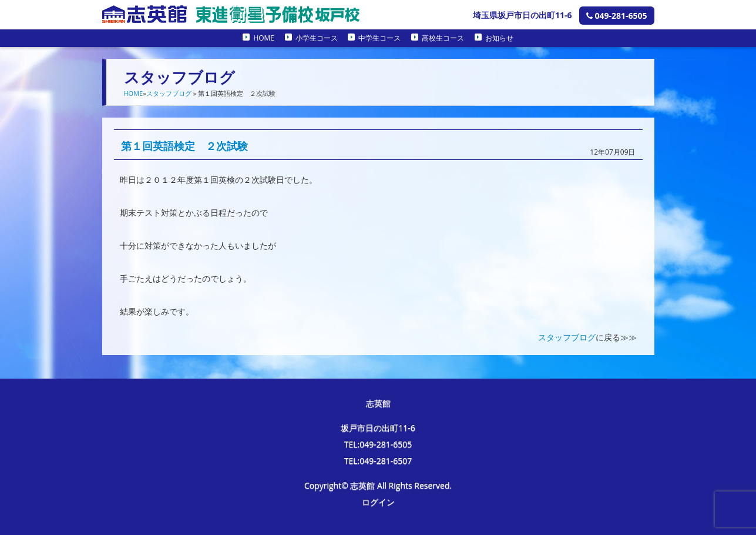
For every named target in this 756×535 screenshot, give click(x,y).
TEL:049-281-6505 (378, 444)
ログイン (378, 502)
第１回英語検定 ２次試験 (184, 146)
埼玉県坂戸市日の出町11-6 (523, 15)
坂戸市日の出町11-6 (378, 428)
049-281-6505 (617, 16)
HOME (264, 38)
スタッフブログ (169, 93)
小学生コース (317, 38)
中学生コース (379, 38)
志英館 (378, 403)
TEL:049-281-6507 (378, 461)
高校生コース (443, 38)
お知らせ (499, 38)
